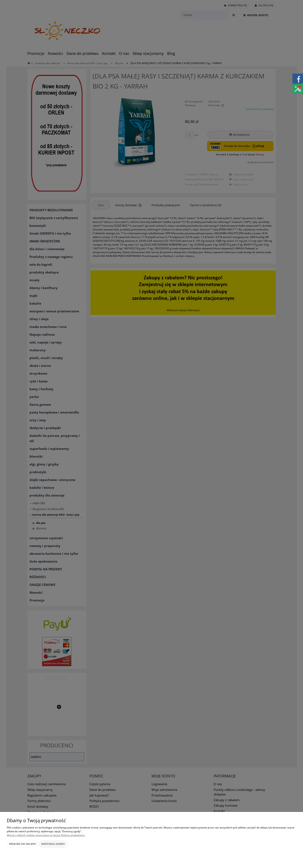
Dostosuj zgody (53, 844)
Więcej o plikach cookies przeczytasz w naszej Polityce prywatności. (46, 835)
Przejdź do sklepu (23, 844)
